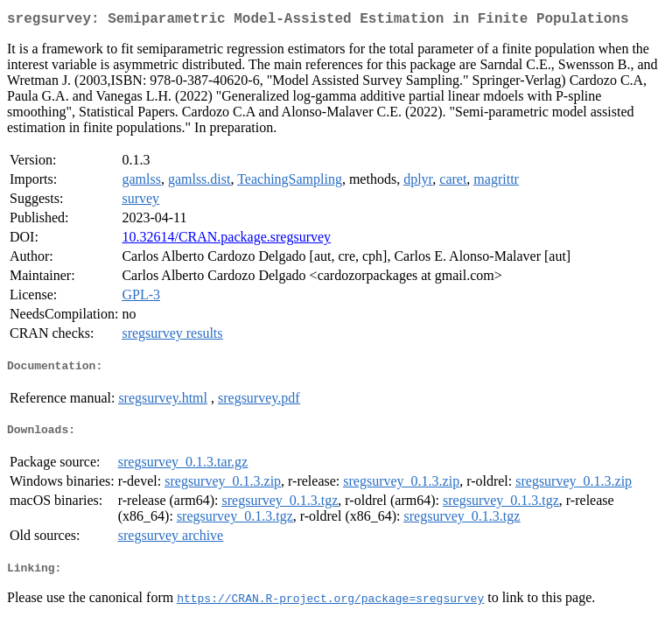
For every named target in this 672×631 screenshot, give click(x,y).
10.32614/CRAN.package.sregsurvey (226, 240)
